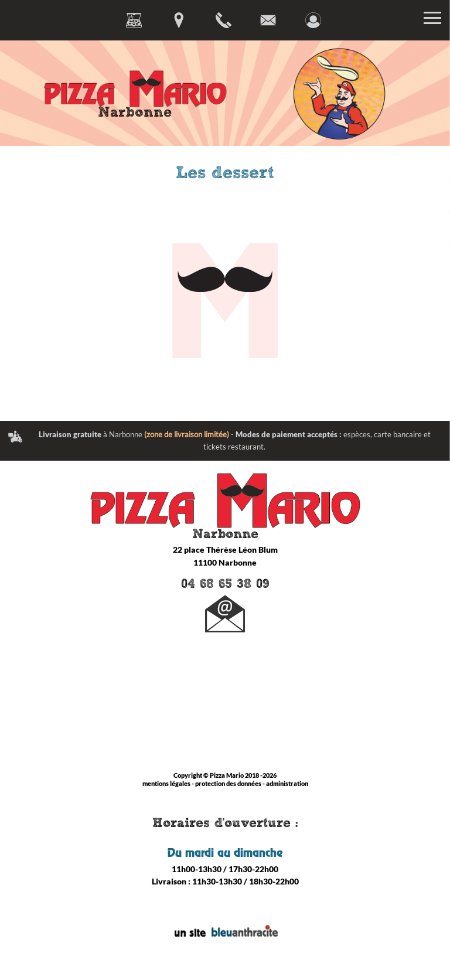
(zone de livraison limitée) (187, 434)
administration (287, 783)
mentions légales (166, 783)
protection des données (228, 783)
